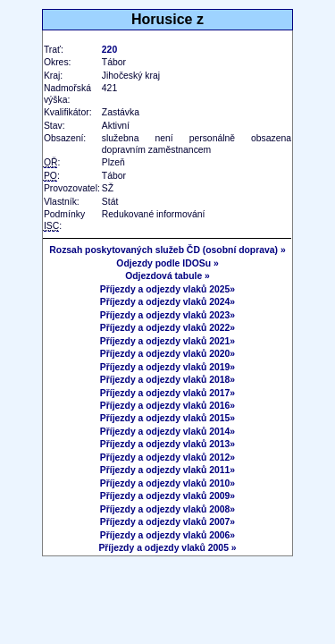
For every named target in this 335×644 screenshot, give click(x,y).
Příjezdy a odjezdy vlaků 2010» (167, 483)
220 (109, 50)
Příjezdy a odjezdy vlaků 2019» (167, 367)
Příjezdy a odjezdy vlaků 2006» (167, 535)
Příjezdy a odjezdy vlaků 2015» (167, 418)
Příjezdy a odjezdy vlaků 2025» (167, 289)
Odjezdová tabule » (167, 276)
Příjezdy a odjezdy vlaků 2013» (167, 444)
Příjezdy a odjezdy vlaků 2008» (167, 509)
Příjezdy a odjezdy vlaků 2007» (167, 522)
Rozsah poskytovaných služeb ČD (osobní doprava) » (167, 250)
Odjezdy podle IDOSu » (167, 263)
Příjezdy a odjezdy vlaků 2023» (167, 315)
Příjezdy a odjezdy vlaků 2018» (167, 380)
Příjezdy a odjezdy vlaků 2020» (167, 354)
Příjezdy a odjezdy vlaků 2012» (167, 458)
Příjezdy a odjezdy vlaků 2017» (167, 393)
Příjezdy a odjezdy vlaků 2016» (167, 406)
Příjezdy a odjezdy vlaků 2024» (167, 302)
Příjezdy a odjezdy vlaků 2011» (167, 470)
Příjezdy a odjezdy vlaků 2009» (167, 496)
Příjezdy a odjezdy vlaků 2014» (167, 432)
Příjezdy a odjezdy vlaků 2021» (167, 341)
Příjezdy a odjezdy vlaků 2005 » (167, 548)
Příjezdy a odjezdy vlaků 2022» (167, 328)
